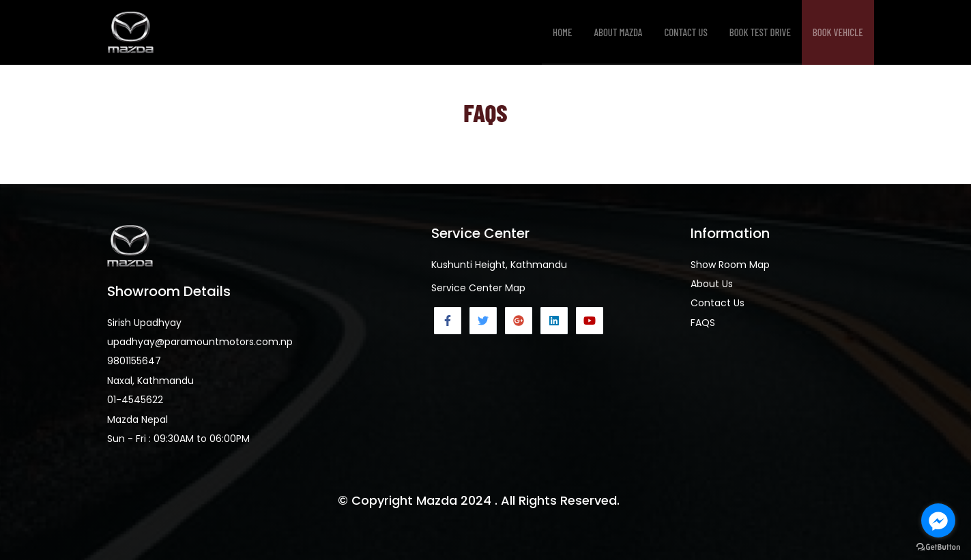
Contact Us (685, 32)
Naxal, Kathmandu (150, 381)
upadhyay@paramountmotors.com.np (200, 342)
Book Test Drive (760, 32)
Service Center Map (478, 288)
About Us (712, 284)
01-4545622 (135, 400)
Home (563, 32)
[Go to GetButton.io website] (938, 546)
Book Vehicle (838, 32)
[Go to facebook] (938, 520)
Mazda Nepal (137, 419)
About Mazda (619, 32)
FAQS (703, 323)
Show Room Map (730, 265)
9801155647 (134, 361)
